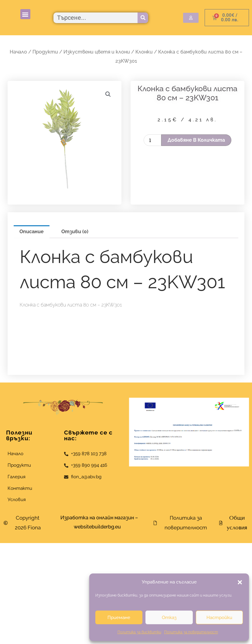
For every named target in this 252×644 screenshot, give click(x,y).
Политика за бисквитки (139, 632)
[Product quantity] (152, 140)
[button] (240, 582)
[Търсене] (143, 18)
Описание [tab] (32, 232)
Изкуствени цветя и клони (97, 52)
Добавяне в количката (196, 140)
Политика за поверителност (191, 632)
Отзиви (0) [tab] (75, 232)
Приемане (119, 618)
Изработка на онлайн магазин (97, 518)
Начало (18, 52)
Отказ (169, 618)
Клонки (144, 52)
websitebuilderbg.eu (99, 527)
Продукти (45, 52)
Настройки (219, 618)
